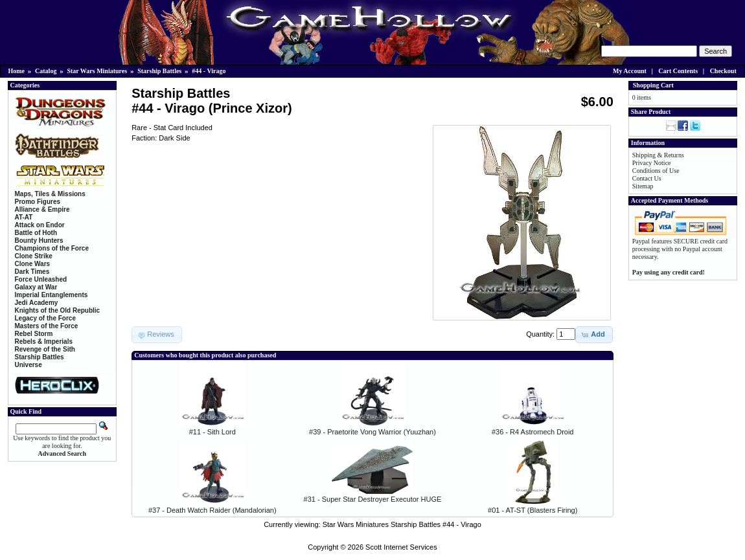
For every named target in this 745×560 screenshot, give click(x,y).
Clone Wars (33, 264)
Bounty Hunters (39, 241)
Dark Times (32, 272)
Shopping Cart (653, 85)
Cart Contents (678, 71)
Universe (29, 365)
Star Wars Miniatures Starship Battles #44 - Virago (402, 524)
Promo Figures (38, 202)
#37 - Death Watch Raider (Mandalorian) (212, 510)
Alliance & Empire (42, 209)
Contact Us (647, 178)
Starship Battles (159, 71)
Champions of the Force (52, 248)
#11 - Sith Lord (212, 432)
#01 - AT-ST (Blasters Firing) (533, 510)
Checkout (723, 71)
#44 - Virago (209, 71)
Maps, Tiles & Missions (50, 194)
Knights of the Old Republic (58, 310)
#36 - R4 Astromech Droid (533, 432)
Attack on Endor (40, 225)
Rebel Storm (34, 334)
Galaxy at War (36, 287)
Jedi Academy (37, 303)
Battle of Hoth (36, 233)
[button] (594, 335)
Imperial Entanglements (52, 295)
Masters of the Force (47, 326)
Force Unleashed (41, 279)
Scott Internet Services (401, 547)
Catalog (46, 71)
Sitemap (643, 186)
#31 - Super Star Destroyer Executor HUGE (373, 499)
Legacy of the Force (45, 318)
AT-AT (24, 217)
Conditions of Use (656, 171)
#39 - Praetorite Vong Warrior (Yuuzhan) (372, 432)
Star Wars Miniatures (97, 71)
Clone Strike (34, 256)
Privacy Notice (652, 163)
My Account (630, 71)
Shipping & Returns (658, 155)
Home (17, 71)
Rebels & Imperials (44, 342)
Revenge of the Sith (45, 349)
